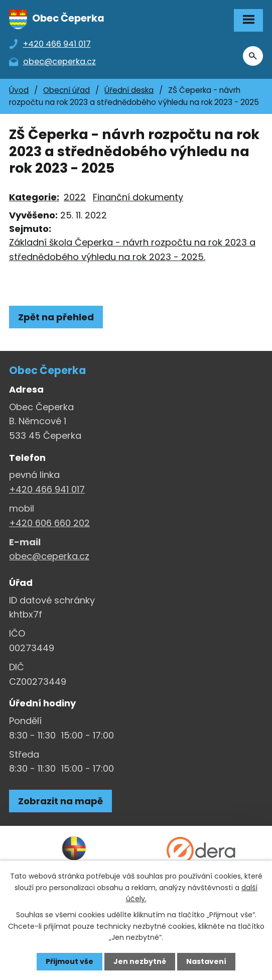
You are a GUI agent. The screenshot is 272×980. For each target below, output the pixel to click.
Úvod (19, 90)
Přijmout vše (70, 961)
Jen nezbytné (140, 961)
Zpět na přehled (56, 317)
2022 (75, 197)
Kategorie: (34, 197)
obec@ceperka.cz (49, 556)
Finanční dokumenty (138, 197)
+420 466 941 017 (47, 489)
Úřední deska (129, 90)
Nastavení (206, 961)
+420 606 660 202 (49, 523)
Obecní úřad (66, 90)
